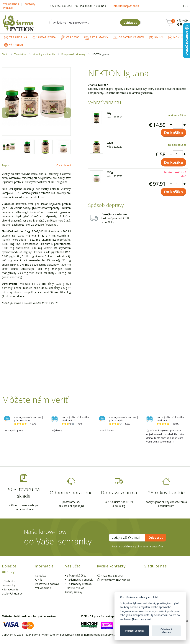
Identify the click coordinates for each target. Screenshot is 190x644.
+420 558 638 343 (61, 6)
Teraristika (15, 37)
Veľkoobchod (11, 4)
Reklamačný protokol (80, 584)
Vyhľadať (130, 23)
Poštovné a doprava (47, 584)
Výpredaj (13, 45)
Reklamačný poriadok (80, 580)
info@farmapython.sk (126, 6)
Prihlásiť (8, 8)
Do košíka (173, 133)
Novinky (177, 37)
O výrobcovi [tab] (64, 165)
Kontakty (30, 4)
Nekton (103, 85)
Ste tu (5, 54)
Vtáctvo (70, 37)
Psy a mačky (96, 37)
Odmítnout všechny (166, 631)
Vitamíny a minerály (44, 54)
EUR (186, 6)
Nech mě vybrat (141, 619)
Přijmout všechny (135, 631)
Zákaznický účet (76, 576)
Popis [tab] (5, 165)
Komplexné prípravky (73, 54)
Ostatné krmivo (129, 37)
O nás (39, 580)
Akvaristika (44, 37)
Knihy (156, 37)
